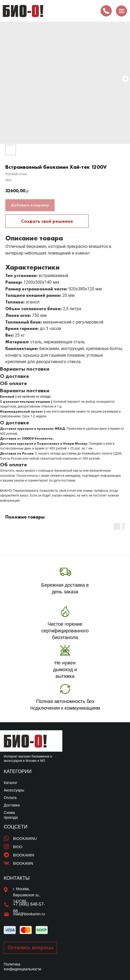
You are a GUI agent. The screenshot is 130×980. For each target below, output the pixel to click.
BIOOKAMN (23, 863)
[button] (30, 948)
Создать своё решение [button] (47, 221)
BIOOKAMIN (24, 855)
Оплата (10, 798)
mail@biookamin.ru (29, 914)
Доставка (12, 805)
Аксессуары (14, 790)
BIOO (18, 847)
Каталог (11, 783)
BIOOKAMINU (25, 839)
